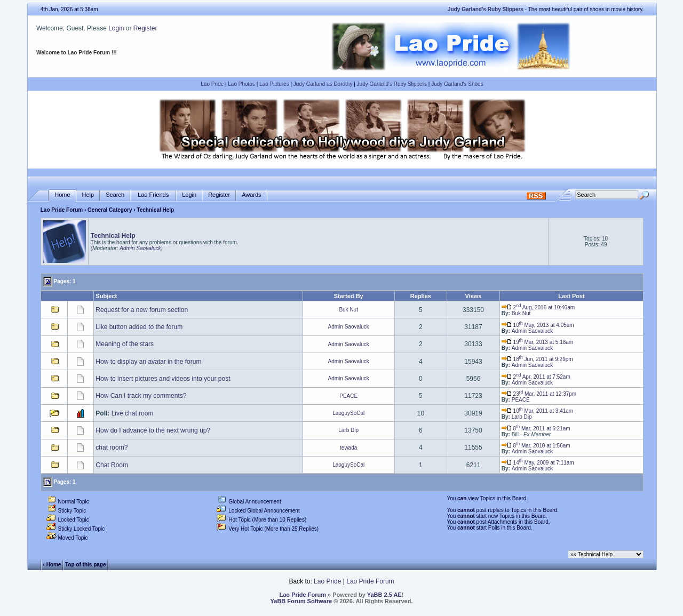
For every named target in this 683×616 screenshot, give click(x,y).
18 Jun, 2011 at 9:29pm (537, 359)
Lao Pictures (274, 84)
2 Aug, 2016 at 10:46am (538, 307)
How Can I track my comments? (141, 396)
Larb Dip (522, 417)
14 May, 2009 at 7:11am (538, 463)
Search (115, 195)
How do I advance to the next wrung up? (153, 430)
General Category (110, 210)
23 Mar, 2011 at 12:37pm (539, 394)
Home (62, 195)
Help (88, 195)
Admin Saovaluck (140, 248)
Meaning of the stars (125, 344)
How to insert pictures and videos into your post (163, 379)
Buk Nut (348, 310)
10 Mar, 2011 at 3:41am (537, 411)
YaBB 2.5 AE (384, 595)
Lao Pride (212, 84)
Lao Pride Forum (62, 210)
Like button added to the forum (139, 327)
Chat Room (112, 465)
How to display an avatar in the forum (148, 362)
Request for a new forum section (142, 310)
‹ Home (52, 565)
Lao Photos (241, 84)
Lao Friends (153, 195)
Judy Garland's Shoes (457, 84)
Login (116, 28)
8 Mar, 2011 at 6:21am (536, 429)
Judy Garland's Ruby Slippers (392, 84)
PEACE (348, 396)
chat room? (112, 447)
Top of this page (85, 565)
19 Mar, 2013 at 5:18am (537, 342)
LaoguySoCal (348, 413)
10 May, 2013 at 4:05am (538, 325)
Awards (251, 195)
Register (145, 28)
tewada (348, 448)
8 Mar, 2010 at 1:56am (536, 446)
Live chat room (133, 413)
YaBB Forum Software (301, 601)
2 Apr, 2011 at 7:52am (536, 377)
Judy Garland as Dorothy (323, 84)
